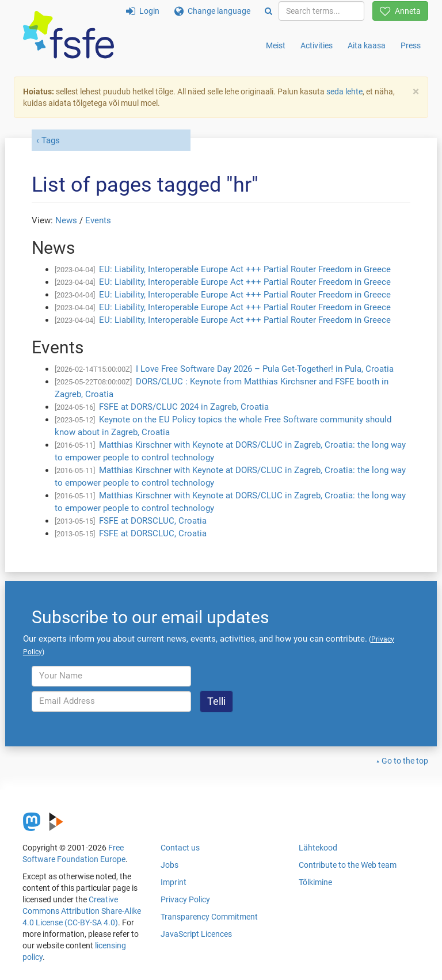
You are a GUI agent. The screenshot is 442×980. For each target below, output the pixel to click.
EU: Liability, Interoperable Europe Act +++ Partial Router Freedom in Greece (245, 269)
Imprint (174, 882)
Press (411, 45)
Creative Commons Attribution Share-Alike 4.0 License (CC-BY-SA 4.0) (82, 911)
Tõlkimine (315, 882)
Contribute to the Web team (348, 865)
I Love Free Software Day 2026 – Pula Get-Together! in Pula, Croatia (265, 369)
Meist (276, 45)
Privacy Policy (185, 899)
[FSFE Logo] (68, 35)
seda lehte (344, 91)
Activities (317, 45)
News (66, 220)
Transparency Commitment (209, 917)
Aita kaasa (367, 45)
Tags (51, 140)
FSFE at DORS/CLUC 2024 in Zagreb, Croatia (184, 407)
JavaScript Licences (196, 934)
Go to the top (405, 761)
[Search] (268, 11)
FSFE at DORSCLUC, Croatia (153, 521)
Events (98, 220)
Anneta (400, 11)
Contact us (180, 848)
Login (143, 11)
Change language (212, 11)
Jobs (169, 865)
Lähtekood (318, 848)
